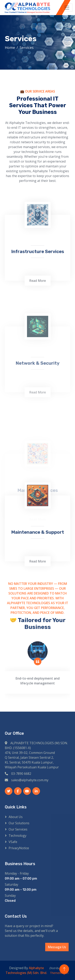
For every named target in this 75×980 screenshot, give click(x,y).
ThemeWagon (59, 973)
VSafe (13, 842)
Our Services (18, 829)
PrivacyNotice (19, 848)
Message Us (57, 947)
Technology (17, 836)
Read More (37, 338)
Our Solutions (19, 823)
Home (10, 47)
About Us (16, 817)
